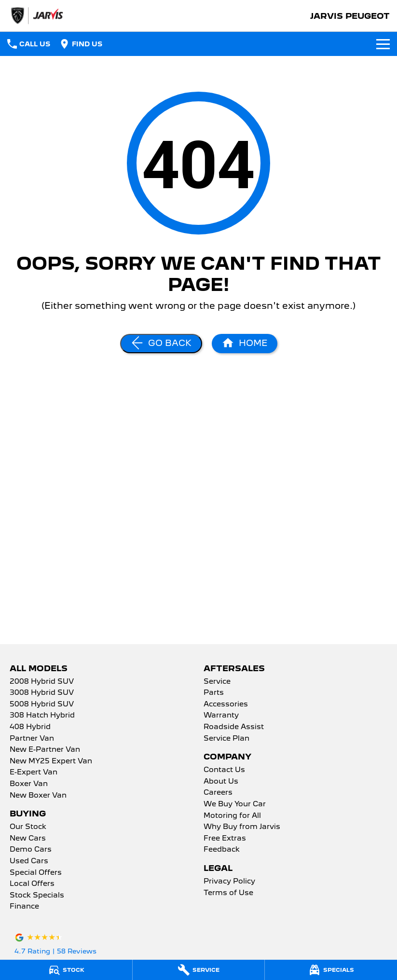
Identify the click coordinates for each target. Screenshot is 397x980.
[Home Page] (245, 344)
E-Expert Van (34, 773)
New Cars (28, 839)
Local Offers (32, 884)
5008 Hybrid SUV (42, 704)
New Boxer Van (38, 796)
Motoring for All (232, 816)
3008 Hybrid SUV (42, 693)
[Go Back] (161, 344)
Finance (24, 907)
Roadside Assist (234, 727)
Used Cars (29, 861)
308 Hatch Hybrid (42, 716)
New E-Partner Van (45, 750)
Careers (218, 793)
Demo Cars (31, 850)
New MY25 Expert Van (51, 761)
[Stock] (66, 970)
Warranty (221, 716)
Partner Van (32, 739)
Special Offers (36, 873)
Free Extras (225, 839)
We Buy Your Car (235, 804)
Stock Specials (37, 896)
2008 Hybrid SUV (42, 682)
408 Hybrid (30, 727)
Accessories (226, 704)
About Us (221, 782)
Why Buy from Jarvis (242, 827)
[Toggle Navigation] (383, 44)
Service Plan (226, 739)
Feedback (222, 850)
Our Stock (28, 827)
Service (217, 682)
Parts (214, 693)
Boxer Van (29, 784)
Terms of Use (228, 893)
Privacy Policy (229, 882)
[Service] (199, 970)
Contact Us (224, 770)
